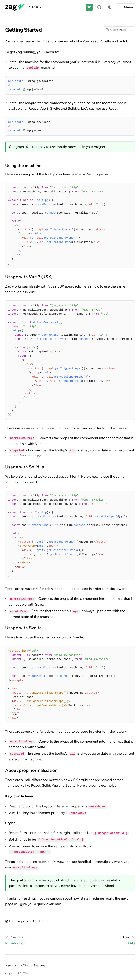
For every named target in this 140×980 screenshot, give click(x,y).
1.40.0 (36, 7)
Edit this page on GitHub (24, 921)
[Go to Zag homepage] (15, 7)
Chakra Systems (34, 965)
